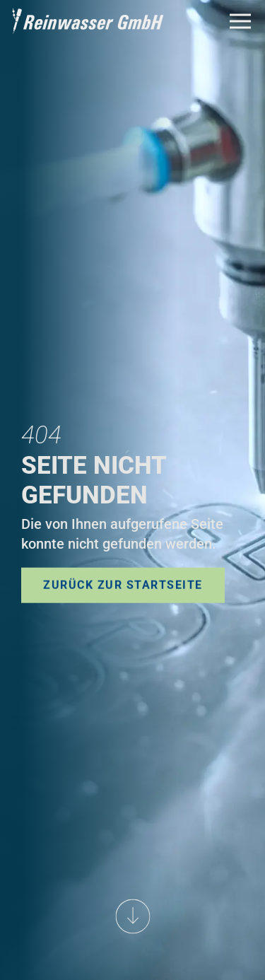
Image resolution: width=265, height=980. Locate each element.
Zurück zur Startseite (123, 584)
